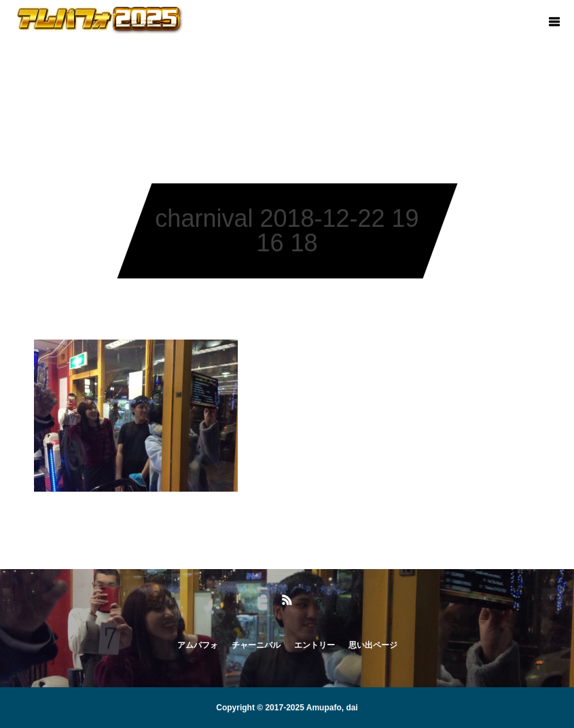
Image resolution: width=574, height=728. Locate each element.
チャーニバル (256, 645)
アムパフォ (198, 645)
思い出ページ (373, 645)
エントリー (315, 645)
